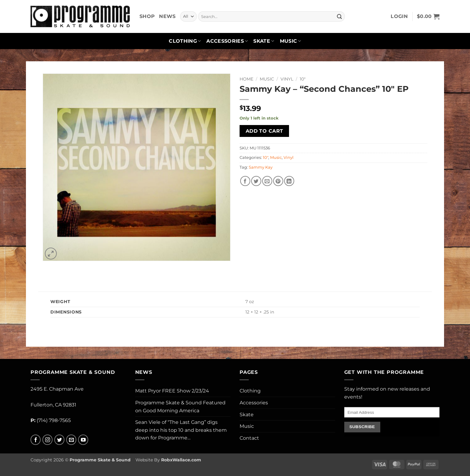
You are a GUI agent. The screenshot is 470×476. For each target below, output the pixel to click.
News (167, 16)
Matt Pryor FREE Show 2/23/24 (172, 391)
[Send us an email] (71, 440)
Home (246, 79)
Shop (147, 16)
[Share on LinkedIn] (289, 181)
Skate (264, 41)
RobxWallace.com (181, 460)
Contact (249, 438)
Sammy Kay (261, 167)
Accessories (227, 41)
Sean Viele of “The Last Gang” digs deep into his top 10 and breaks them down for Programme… (181, 430)
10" (303, 79)
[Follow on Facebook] (36, 440)
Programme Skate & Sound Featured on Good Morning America (180, 407)
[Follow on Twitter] (59, 440)
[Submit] (339, 16)
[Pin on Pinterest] (278, 181)
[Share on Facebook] (245, 181)
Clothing (185, 41)
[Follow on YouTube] (83, 440)
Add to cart (264, 131)
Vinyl (287, 79)
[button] (399, 16)
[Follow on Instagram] (47, 440)
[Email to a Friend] (267, 181)
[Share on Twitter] (256, 181)
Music (291, 41)
